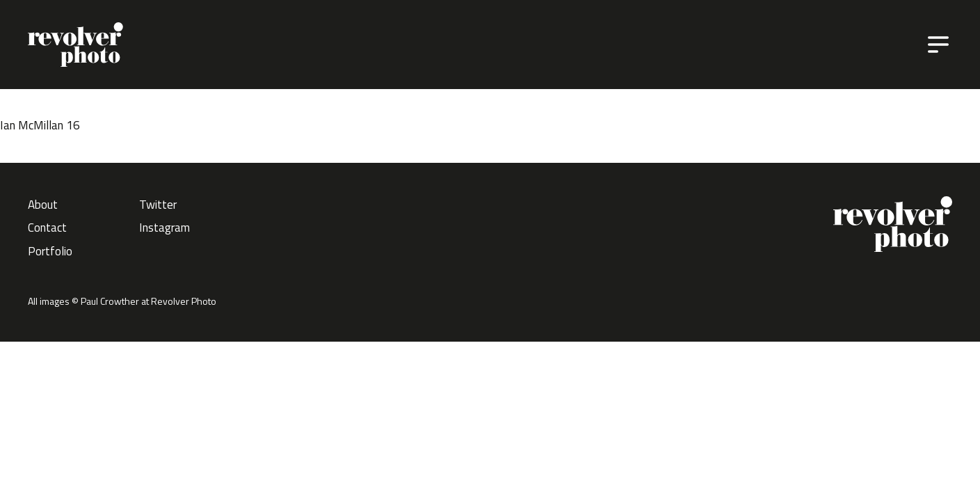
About (43, 205)
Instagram (164, 228)
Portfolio (50, 251)
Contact (47, 228)
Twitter (158, 205)
